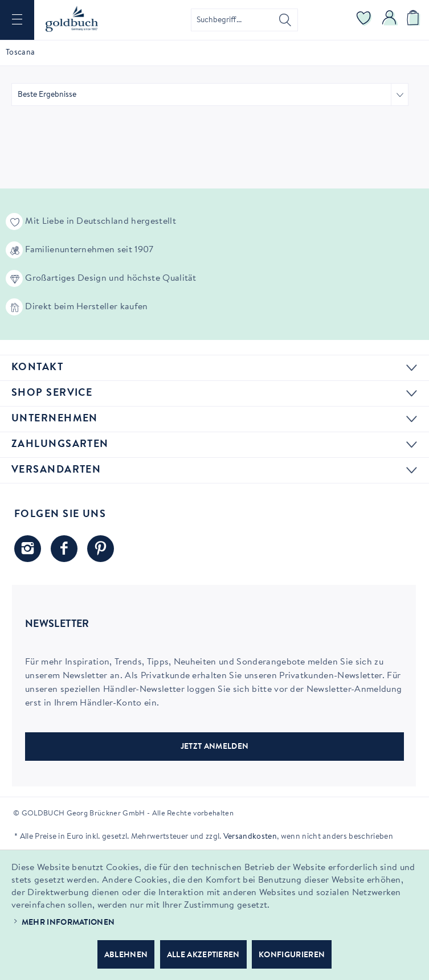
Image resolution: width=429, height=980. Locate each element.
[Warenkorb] (415, 20)
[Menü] (17, 20)
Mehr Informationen (68, 923)
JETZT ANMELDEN (215, 747)
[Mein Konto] (390, 20)
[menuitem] (17, 20)
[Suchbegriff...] (244, 20)
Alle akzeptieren (203, 956)
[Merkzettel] (364, 20)
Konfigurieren (292, 956)
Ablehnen (126, 956)
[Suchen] (285, 20)
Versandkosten (250, 837)
